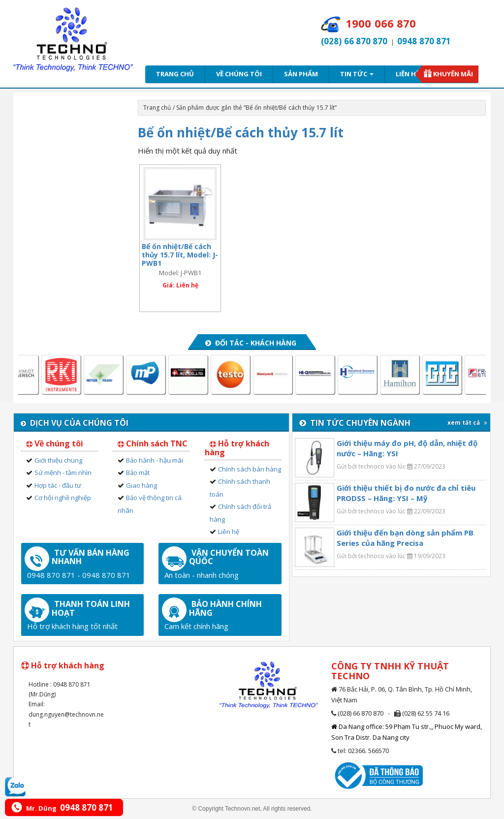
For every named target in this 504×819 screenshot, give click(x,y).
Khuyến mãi (453, 74)
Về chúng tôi (239, 74)
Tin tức (357, 74)
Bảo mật (138, 472)
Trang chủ (175, 74)
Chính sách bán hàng (250, 469)
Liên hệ (408, 74)
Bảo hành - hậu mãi (155, 460)
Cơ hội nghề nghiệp (63, 498)
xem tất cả (467, 423)
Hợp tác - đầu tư (58, 485)
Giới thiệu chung (58, 460)
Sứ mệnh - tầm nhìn (63, 472)
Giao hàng (142, 485)
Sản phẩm (301, 74)
